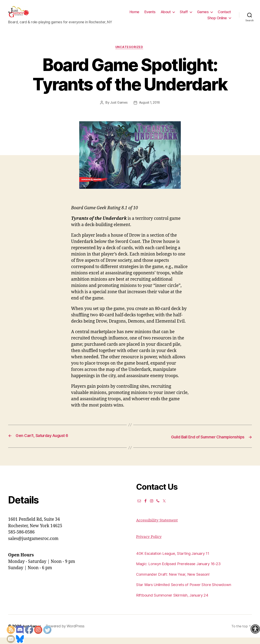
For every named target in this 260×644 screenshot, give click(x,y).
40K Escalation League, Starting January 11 (179, 560)
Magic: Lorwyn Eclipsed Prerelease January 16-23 (186, 570)
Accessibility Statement (159, 526)
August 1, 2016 (150, 109)
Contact (196, 21)
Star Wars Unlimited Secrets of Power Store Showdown (191, 591)
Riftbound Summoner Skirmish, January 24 (179, 601)
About (184, 15)
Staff (202, 15)
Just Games (118, 109)
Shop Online (217, 21)
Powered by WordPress (67, 633)
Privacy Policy (150, 543)
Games (221, 15)
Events (168, 15)
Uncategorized (130, 54)
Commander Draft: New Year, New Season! (179, 580)
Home (153, 15)
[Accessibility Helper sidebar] (255, 629)
